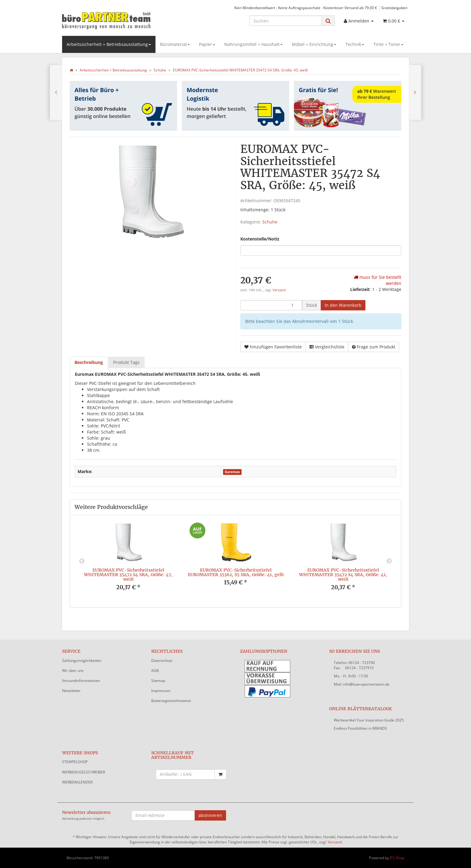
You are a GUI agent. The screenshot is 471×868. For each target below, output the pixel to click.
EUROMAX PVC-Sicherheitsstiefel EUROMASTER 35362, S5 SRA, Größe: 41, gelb (236, 572)
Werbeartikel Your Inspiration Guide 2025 (369, 720)
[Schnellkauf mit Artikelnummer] (185, 774)
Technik (355, 44)
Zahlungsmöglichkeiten (82, 661)
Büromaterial (175, 44)
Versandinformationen (81, 681)
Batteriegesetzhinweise (171, 701)
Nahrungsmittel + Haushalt (253, 44)
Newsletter (71, 691)
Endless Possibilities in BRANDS (360, 728)
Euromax (232, 472)
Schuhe (270, 222)
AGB (155, 671)
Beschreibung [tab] (89, 362)
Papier (207, 44)
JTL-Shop (397, 858)
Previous (82, 561)
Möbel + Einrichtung (314, 44)
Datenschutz (162, 661)
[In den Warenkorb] (343, 305)
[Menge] (271, 305)
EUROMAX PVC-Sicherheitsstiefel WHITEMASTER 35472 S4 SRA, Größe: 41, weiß (343, 575)
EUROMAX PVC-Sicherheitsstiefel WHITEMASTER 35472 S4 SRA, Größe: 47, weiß (128, 575)
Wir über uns (73, 671)
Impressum (161, 691)
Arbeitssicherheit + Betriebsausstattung (109, 44)
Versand (279, 290)
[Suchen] (286, 21)
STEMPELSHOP (75, 762)
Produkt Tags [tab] (126, 362)
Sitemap (158, 681)
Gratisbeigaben (394, 8)
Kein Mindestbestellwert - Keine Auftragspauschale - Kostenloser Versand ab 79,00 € (306, 8)
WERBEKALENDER (77, 782)
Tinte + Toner (388, 44)
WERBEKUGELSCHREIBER (84, 772)
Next (389, 561)
